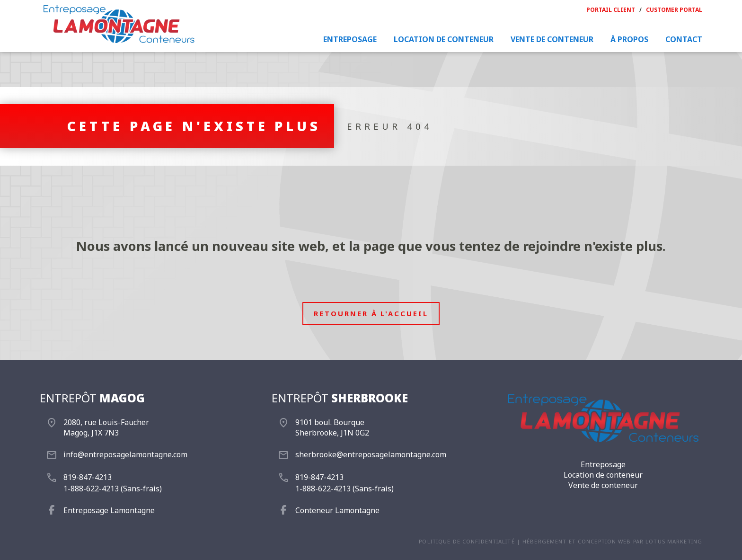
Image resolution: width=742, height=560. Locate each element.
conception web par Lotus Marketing (640, 541)
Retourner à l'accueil (371, 313)
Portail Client (611, 10)
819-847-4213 (88, 477)
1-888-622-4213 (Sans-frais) (113, 489)
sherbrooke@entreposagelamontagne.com (371, 454)
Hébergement (544, 541)
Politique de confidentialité (467, 541)
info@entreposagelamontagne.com (125, 454)
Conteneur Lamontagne (337, 510)
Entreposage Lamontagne (109, 510)
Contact (684, 39)
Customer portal (674, 10)
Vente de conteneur (552, 39)
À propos (629, 39)
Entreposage (350, 39)
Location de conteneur (444, 39)
